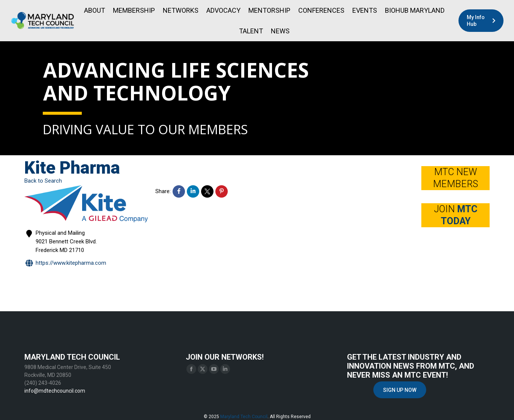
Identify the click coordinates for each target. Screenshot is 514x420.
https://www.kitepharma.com (65, 263)
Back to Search (43, 181)
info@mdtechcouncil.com (55, 391)
